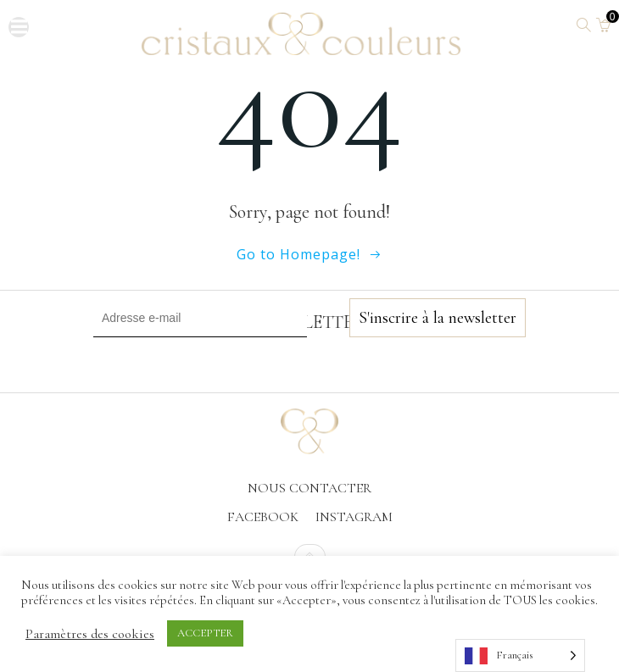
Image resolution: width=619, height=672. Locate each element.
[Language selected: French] (520, 655)
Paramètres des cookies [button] (90, 634)
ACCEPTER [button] (205, 633)
